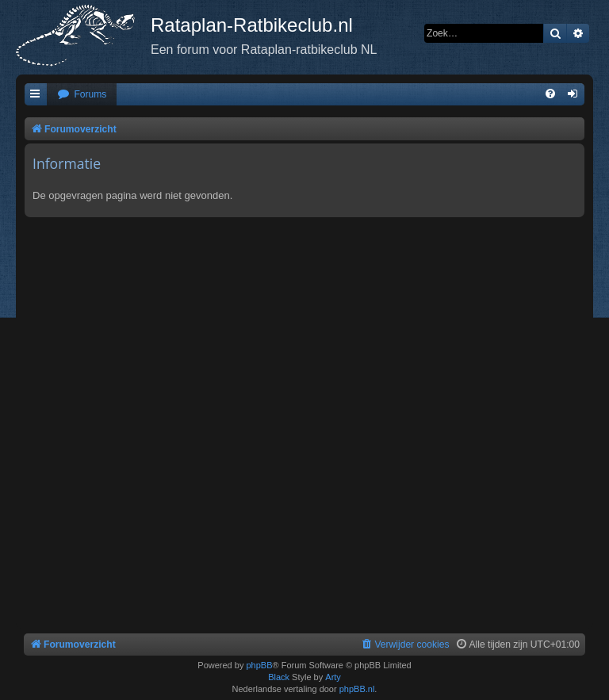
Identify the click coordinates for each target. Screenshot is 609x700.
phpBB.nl (357, 689)
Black (279, 677)
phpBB (259, 665)
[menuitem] (82, 95)
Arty (333, 677)
